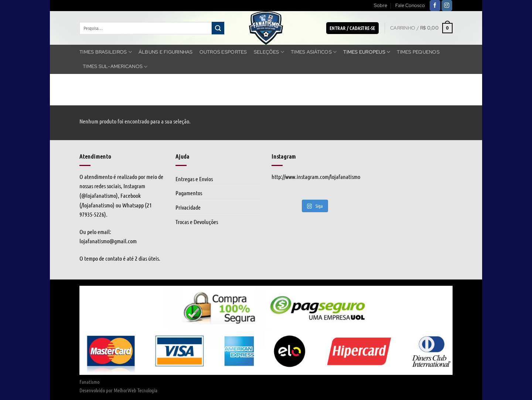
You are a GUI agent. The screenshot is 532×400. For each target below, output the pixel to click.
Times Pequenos (418, 52)
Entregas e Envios (194, 179)
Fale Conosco (410, 5)
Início (88, 101)
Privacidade (188, 207)
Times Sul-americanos (115, 67)
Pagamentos (189, 193)
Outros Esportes (223, 52)
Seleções (269, 52)
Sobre (381, 5)
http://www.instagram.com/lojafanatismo (316, 177)
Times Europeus (367, 52)
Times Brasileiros (106, 52)
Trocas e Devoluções (197, 222)
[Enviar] (218, 28)
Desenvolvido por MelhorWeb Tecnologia (118, 390)
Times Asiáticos (314, 52)
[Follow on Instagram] (447, 6)
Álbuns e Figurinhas (166, 52)
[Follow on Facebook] (435, 6)
